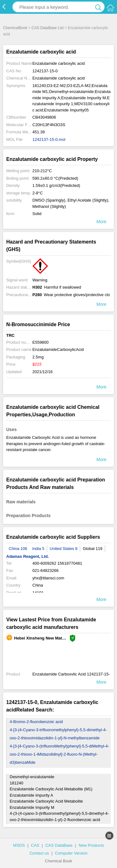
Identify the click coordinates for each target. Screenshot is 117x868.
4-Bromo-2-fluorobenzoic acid (36, 722)
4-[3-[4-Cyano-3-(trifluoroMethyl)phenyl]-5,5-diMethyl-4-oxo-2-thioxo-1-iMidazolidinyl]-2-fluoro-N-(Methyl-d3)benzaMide (59, 754)
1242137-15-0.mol (49, 139)
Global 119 (93, 549)
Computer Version (71, 853)
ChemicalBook (15, 28)
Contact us (39, 853)
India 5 (38, 549)
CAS (35, 845)
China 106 (18, 549)
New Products (91, 845)
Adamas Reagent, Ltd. (28, 556)
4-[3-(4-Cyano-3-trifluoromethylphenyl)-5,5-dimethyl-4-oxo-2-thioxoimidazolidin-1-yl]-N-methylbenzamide (58, 734)
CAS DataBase (59, 845)
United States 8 (63, 549)
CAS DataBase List (48, 28)
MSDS (19, 845)
